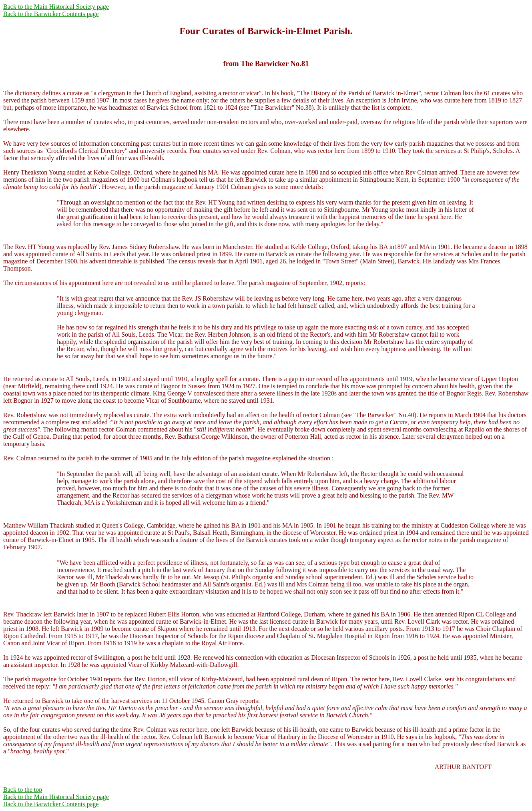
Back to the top (23, 790)
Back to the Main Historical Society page (56, 7)
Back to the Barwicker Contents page (51, 14)
